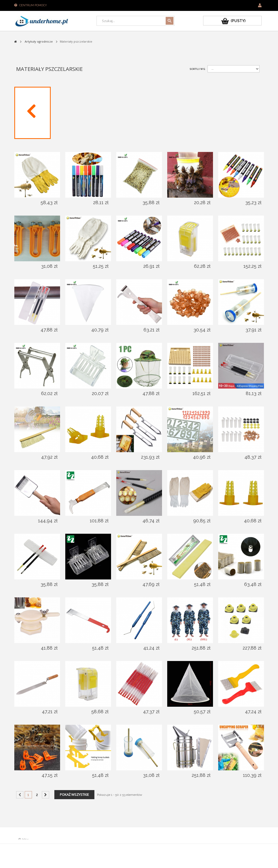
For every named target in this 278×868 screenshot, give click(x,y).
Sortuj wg (197, 69)
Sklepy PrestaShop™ (34, 844)
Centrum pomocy (33, 5)
